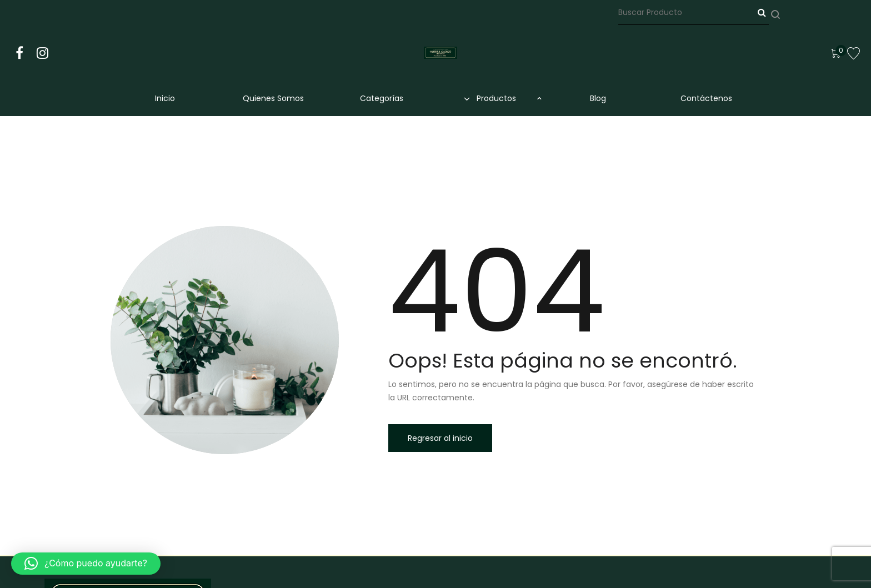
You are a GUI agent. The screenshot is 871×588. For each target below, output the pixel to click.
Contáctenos (706, 98)
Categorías (382, 98)
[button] (86, 564)
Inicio (165, 98)
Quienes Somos (273, 98)
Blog (598, 98)
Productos (490, 98)
